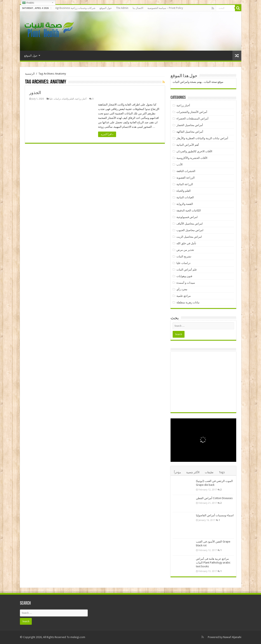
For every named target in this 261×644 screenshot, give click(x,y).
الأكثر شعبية (193, 472)
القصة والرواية (185, 204)
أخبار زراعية (81, 99)
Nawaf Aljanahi (232, 637)
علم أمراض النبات (187, 270)
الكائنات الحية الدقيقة (189, 210)
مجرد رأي (182, 289)
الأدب (180, 164)
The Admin (122, 8)
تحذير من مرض (185, 250)
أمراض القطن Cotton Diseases (214, 498)
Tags (222, 472)
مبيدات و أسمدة (186, 283)
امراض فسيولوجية (187, 217)
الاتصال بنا (138, 8)
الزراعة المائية (185, 184)
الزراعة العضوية (186, 178)
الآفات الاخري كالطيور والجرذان (194, 151)
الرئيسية (30, 74)
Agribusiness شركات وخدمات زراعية (75, 8)
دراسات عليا (55, 99)
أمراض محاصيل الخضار (190, 125)
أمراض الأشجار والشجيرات (192, 112)
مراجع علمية (184, 296)
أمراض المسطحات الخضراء (192, 119)
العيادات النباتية (185, 197)
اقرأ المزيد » (107, 134)
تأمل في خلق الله (186, 243)
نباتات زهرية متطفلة (188, 302)
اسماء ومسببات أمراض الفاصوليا (215, 515)
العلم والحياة (68, 99)
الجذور (35, 93)
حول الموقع (106, 8)
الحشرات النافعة (186, 171)
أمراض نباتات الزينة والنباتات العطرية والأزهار (202, 138)
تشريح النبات (184, 256)
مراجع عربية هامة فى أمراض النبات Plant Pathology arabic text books (213, 563)
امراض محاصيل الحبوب (190, 230)
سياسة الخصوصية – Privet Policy (165, 8)
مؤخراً (177, 472)
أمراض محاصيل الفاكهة (190, 132)
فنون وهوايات (184, 276)
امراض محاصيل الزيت (189, 237)
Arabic (28, 3)
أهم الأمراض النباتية (188, 145)
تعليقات (209, 472)
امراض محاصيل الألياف (190, 224)
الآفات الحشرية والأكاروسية (192, 158)
